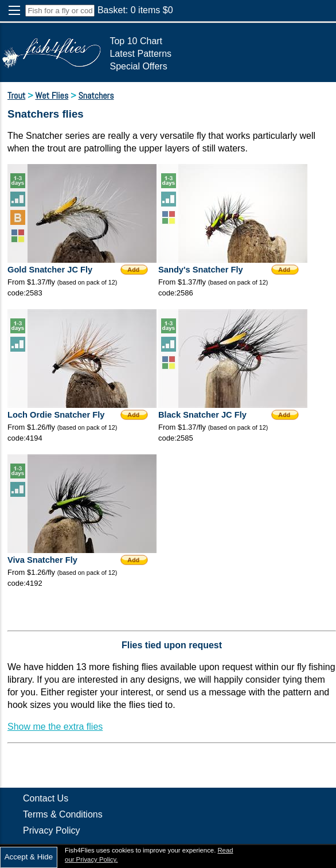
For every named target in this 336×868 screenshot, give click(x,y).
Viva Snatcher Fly (42, 560)
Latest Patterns (140, 54)
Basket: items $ (135, 10)
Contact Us (46, 798)
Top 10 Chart (136, 41)
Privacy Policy (52, 830)
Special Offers (138, 66)
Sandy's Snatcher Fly (201, 270)
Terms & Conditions (63, 814)
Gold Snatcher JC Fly (50, 270)
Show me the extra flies (55, 727)
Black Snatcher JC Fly (202, 415)
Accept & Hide (29, 857)
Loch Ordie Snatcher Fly (56, 415)
